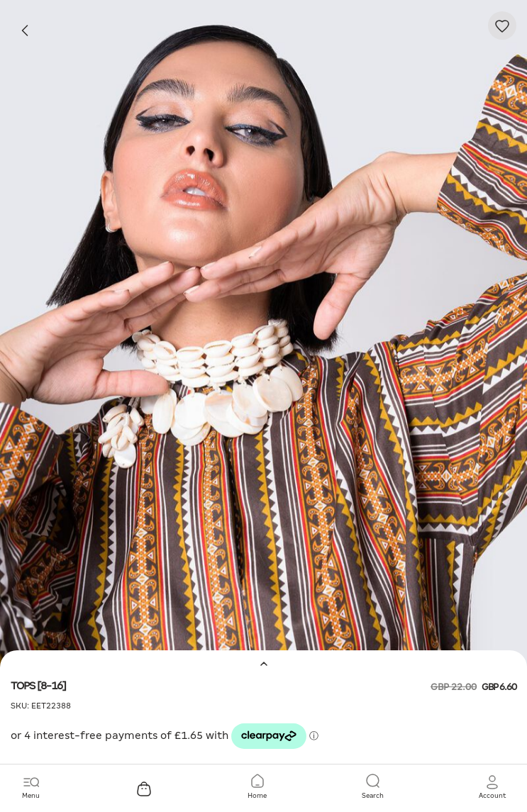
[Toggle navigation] (31, 787)
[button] (492, 787)
